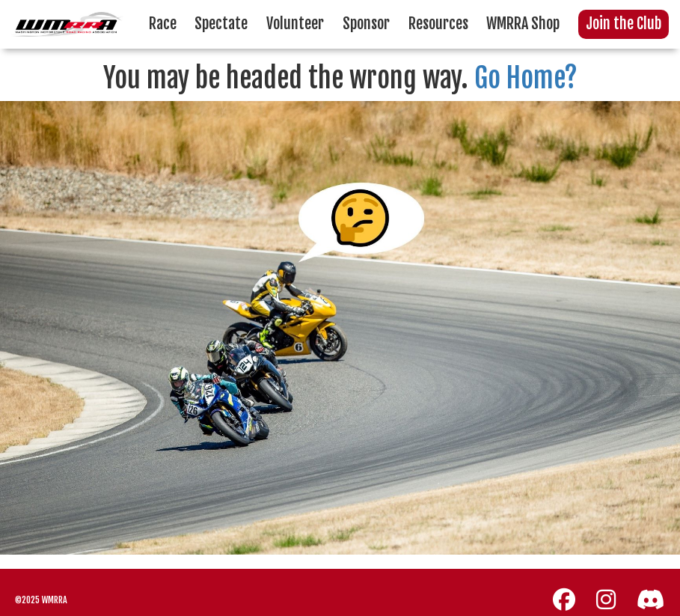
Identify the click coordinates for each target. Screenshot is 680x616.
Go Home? (526, 78)
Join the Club (624, 24)
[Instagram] (606, 600)
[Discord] (651, 600)
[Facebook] (564, 600)
